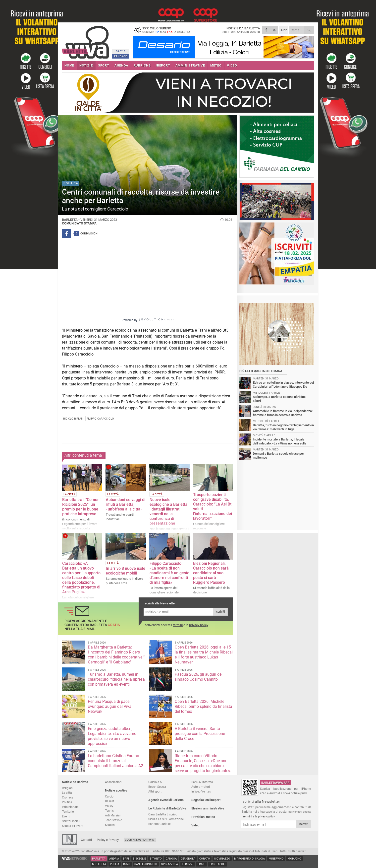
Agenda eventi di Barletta (166, 800)
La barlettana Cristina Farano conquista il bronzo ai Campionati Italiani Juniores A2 (115, 761)
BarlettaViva (86, 40)
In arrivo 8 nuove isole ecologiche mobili (126, 571)
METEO (216, 65)
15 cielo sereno (164, 30)
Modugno (295, 859)
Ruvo (127, 864)
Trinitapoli (217, 864)
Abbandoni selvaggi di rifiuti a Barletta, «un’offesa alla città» (126, 504)
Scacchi (110, 825)
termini (178, 625)
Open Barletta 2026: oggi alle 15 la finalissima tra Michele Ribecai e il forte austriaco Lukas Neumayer (204, 655)
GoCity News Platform (140, 840)
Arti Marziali (113, 815)
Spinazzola (170, 864)
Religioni (68, 788)
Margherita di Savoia (249, 859)
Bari (126, 859)
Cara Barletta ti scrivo (163, 814)
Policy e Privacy (108, 840)
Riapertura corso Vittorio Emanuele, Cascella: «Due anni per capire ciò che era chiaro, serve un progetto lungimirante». (203, 763)
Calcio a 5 (155, 782)
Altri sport (155, 791)
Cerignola (188, 859)
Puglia (115, 864)
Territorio (68, 812)
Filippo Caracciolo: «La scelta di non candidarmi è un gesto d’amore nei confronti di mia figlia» (169, 573)
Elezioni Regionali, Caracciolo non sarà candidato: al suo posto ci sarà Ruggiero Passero (211, 573)
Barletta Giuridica (160, 824)
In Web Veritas (201, 791)
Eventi (66, 816)
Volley (109, 806)
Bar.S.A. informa (202, 782)
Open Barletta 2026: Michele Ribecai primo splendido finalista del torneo (203, 706)
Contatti (86, 840)
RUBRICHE (142, 65)
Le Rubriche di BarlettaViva (167, 808)
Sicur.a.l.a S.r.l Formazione (166, 819)
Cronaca (68, 797)
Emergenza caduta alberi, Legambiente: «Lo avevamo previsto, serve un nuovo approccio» (112, 736)
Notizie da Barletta (75, 782)
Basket (109, 801)
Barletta (99, 859)
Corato (205, 859)
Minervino (276, 859)
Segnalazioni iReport (206, 800)
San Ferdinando (146, 864)
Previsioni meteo (203, 817)
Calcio (109, 796)
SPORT (104, 65)
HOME (69, 65)
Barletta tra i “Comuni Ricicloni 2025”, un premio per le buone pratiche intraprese (81, 507)
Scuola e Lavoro (73, 826)
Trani (201, 864)
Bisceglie (139, 859)
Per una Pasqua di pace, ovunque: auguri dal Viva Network (110, 706)
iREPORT (163, 65)
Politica (67, 802)
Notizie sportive (116, 790)
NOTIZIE (86, 65)
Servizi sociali (71, 821)
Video (195, 825)
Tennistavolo (114, 820)
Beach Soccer (157, 787)
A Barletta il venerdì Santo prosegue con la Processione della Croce (200, 734)
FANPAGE (121, 56)
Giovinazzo (222, 859)
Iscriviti (220, 612)
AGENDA (121, 65)
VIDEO (232, 65)
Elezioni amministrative (208, 808)
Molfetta (99, 864)
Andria (114, 859)
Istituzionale (70, 807)
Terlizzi (188, 864)
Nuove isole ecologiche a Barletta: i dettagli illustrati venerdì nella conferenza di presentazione (169, 511)
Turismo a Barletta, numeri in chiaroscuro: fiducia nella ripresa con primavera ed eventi (116, 679)
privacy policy (199, 625)
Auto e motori (201, 787)
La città (67, 793)
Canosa (171, 859)
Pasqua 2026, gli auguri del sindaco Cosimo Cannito (199, 677)
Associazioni (114, 782)
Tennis (109, 811)
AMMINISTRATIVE (190, 65)
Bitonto (156, 859)
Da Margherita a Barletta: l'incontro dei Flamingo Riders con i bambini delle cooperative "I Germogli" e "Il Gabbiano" (117, 655)
